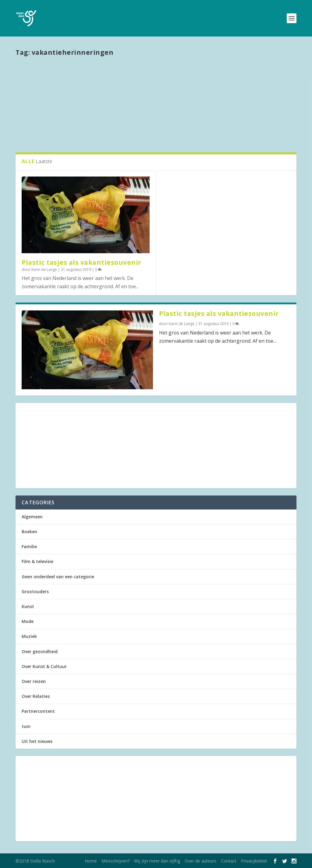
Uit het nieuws (37, 741)
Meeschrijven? (115, 861)
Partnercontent (38, 711)
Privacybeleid (254, 861)
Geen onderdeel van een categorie (58, 577)
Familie (29, 546)
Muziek (29, 636)
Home (91, 861)
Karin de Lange (44, 269)
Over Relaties (36, 696)
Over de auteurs (200, 861)
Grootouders (35, 591)
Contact (229, 861)
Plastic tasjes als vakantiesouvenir (82, 262)
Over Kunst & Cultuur (44, 666)
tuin (26, 726)
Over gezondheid (40, 651)
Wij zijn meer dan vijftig (157, 861)
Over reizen (34, 681)
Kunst (28, 606)
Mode (28, 621)
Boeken (29, 532)
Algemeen (32, 517)
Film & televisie (37, 561)
